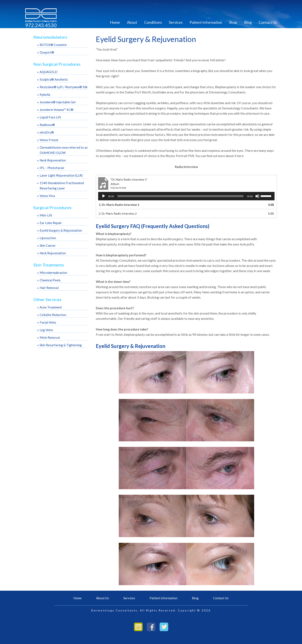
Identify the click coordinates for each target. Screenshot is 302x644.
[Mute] (257, 196)
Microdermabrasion (53, 273)
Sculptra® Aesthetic (54, 79)
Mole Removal (50, 337)
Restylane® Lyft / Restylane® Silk (64, 87)
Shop (233, 22)
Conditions (153, 22)
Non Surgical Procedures (57, 64)
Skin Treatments (49, 265)
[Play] (104, 196)
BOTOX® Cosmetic (53, 45)
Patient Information (206, 22)
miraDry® (47, 132)
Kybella (45, 94)
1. (119, 205)
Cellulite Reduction (53, 315)
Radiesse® (47, 125)
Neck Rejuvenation (53, 160)
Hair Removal (49, 288)
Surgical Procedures (52, 207)
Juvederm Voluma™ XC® (57, 110)
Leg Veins (46, 330)
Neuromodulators (50, 37)
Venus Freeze (49, 140)
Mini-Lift (46, 215)
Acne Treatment (51, 307)
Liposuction (48, 238)
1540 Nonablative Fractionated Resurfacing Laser (62, 186)
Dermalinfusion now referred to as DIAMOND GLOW (64, 150)
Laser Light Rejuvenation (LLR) (61, 175)
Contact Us (268, 22)
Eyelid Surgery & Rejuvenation (61, 230)
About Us (102, 598)
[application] (186, 196)
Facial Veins (48, 322)
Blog (248, 22)
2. (118, 213)
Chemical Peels (50, 280)
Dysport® (47, 52)
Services (176, 22)
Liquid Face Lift (50, 117)
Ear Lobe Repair (51, 223)
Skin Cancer (48, 245)
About (132, 22)
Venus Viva (47, 196)
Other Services (47, 299)
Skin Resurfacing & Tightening (61, 345)
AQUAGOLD (49, 72)
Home (115, 22)
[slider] (181, 196)
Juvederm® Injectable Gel (58, 102)
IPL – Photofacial (52, 168)
